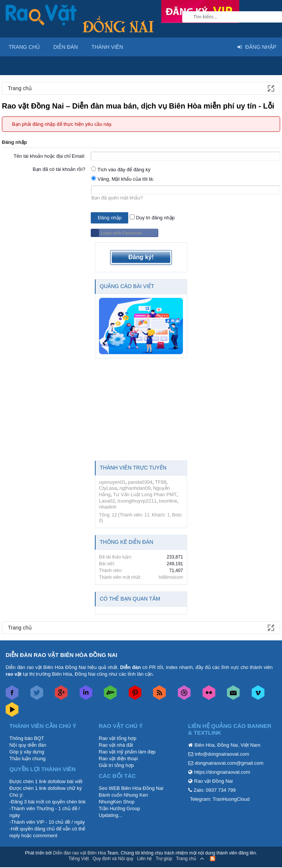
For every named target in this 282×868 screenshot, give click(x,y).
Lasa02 (107, 501)
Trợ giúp (164, 859)
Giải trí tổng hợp (116, 765)
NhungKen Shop (116, 802)
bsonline (168, 501)
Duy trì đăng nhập (152, 218)
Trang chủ (24, 47)
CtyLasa (108, 488)
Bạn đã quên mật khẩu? (117, 198)
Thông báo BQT (27, 738)
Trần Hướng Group (119, 808)
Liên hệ (145, 859)
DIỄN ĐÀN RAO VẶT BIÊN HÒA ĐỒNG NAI (61, 655)
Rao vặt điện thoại (118, 759)
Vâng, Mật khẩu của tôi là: (122, 179)
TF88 (160, 482)
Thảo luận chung (27, 759)
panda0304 (140, 482)
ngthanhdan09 (135, 488)
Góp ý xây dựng (27, 752)
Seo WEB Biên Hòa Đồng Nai (131, 788)
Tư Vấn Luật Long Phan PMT (145, 494)
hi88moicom (171, 577)
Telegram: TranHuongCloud (220, 799)
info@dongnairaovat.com (222, 754)
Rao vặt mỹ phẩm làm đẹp (127, 752)
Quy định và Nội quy (113, 859)
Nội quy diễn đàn (28, 745)
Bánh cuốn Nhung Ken (123, 795)
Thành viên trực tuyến (133, 468)
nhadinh (108, 507)
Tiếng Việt (79, 859)
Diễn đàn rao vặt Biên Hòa (79, 853)
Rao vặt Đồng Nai (214, 781)
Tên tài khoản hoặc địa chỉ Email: (49, 156)
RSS (213, 859)
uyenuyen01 (112, 482)
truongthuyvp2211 (137, 501)
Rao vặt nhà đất (116, 745)
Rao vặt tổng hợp (117, 738)
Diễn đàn (66, 47)
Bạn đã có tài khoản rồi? (59, 169)
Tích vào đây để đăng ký (121, 170)
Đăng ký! (141, 257)
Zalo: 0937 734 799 (215, 790)
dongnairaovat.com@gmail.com (229, 763)
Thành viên (107, 47)
